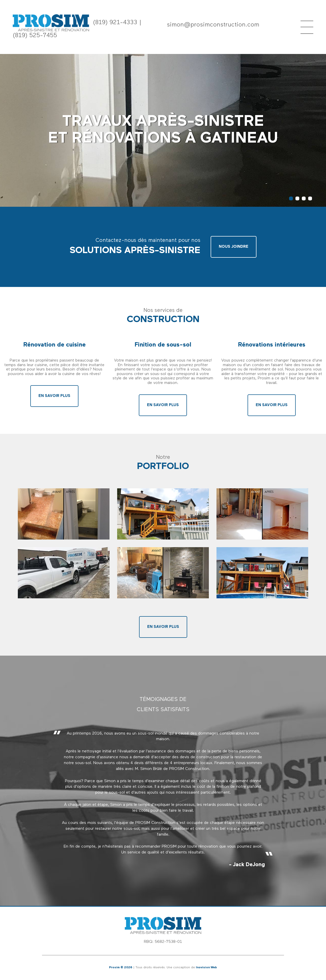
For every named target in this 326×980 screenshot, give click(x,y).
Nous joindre (234, 247)
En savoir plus (54, 396)
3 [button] (304, 198)
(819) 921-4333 (115, 23)
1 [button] (291, 198)
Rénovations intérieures (272, 345)
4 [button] (310, 198)
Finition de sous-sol (163, 345)
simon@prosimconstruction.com (213, 25)
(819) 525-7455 (35, 36)
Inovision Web (206, 968)
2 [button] (297, 198)
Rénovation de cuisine (54, 345)
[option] (163, 799)
